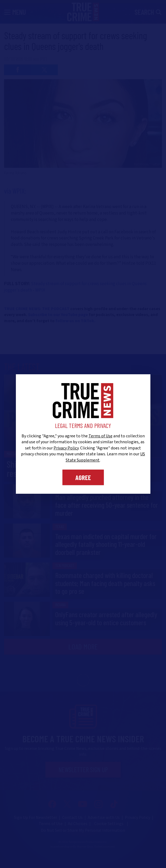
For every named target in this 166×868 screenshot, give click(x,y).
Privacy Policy (66, 448)
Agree (83, 477)
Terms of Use (100, 436)
